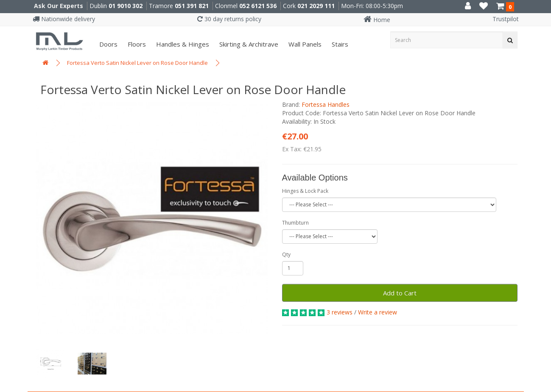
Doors (108, 44)
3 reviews (340, 312)
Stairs (339, 44)
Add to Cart (400, 293)
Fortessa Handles (326, 104)
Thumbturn (295, 223)
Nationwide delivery (64, 19)
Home (377, 20)
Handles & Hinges (182, 44)
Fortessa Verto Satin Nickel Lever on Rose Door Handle (137, 63)
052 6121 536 (258, 6)
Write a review (378, 312)
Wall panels (304, 44)
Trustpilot (506, 19)
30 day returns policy (229, 19)
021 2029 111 (316, 6)
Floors (136, 44)
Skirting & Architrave (248, 44)
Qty (286, 254)
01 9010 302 (126, 6)
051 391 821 (192, 6)
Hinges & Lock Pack (305, 191)
